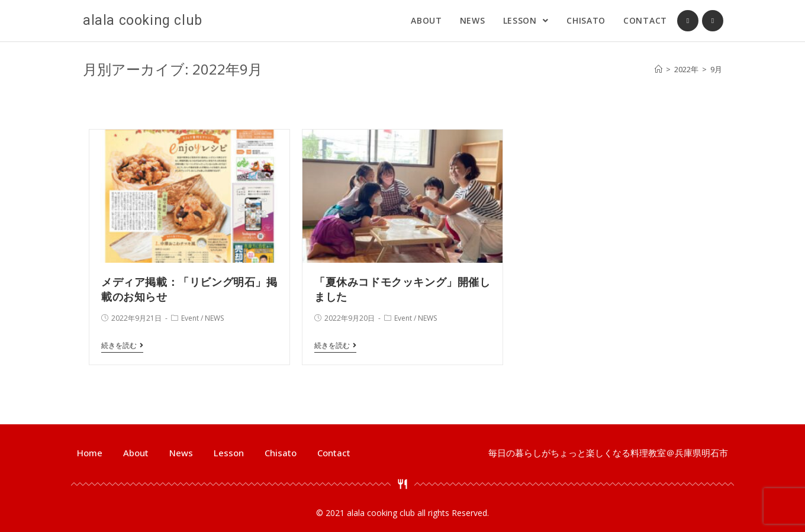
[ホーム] (659, 69)
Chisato (281, 453)
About (136, 453)
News (181, 453)
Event (190, 318)
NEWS (214, 318)
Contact (334, 453)
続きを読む (122, 346)
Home (90, 453)
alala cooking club (143, 20)
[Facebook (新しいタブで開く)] (688, 21)
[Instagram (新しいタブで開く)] (713, 21)
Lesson (229, 453)
